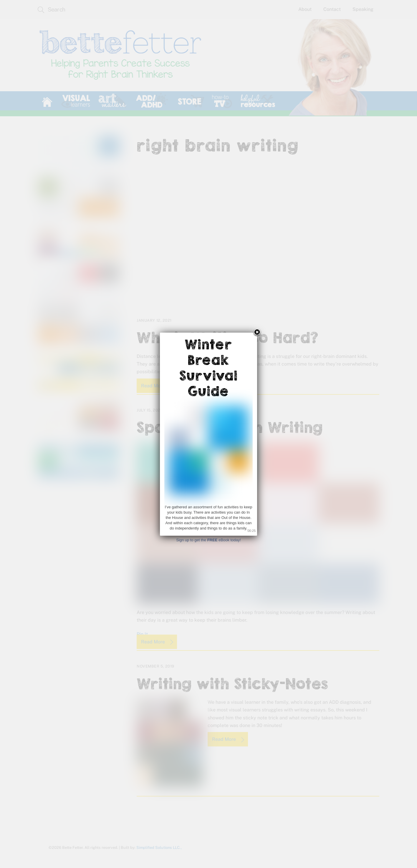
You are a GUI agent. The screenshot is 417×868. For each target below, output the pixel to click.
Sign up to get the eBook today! (208, 540)
